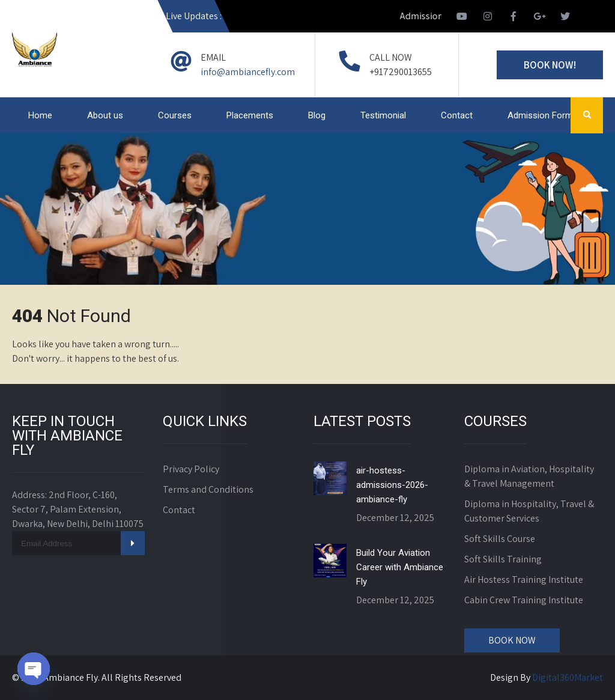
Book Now (512, 640)
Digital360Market (568, 677)
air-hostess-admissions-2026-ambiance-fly (392, 485)
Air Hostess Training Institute (524, 580)
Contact (457, 115)
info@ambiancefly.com (248, 72)
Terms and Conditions (208, 489)
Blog (317, 115)
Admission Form (540, 115)
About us (105, 115)
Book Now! (550, 65)
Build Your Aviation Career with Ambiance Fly (400, 567)
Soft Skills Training (503, 559)
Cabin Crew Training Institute (524, 600)
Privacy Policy (191, 469)
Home (40, 115)
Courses (175, 115)
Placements (250, 115)
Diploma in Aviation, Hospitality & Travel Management (529, 476)
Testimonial (383, 115)
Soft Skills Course (500, 539)
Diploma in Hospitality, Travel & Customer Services (529, 511)
